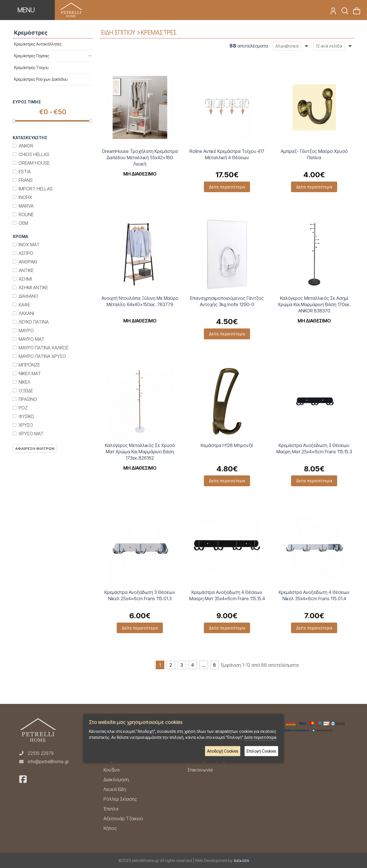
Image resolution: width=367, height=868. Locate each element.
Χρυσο (26, 425)
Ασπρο (26, 253)
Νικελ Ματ (30, 373)
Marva (26, 206)
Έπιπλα (111, 809)
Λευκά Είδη (115, 789)
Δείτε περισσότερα (227, 187)
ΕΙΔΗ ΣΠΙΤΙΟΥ (118, 33)
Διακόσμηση (116, 780)
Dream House (34, 163)
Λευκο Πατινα (34, 322)
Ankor (26, 146)
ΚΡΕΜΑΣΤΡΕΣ (159, 33)
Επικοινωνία (200, 770)
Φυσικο (26, 416)
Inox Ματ (29, 245)
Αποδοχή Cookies (223, 751)
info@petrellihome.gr (48, 762)
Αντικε (26, 270)
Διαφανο (29, 296)
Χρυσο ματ (31, 434)
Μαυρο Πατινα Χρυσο (42, 356)
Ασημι (25, 279)
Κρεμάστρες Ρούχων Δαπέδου (41, 79)
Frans (26, 180)
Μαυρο (26, 330)
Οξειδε (26, 391)
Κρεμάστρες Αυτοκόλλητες (38, 44)
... (204, 665)
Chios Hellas (34, 154)
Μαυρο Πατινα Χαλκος (44, 348)
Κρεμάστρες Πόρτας (32, 56)
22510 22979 (41, 753)
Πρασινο (28, 399)
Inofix (25, 197)
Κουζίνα (112, 770)
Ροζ (23, 408)
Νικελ (25, 382)
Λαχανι (26, 313)
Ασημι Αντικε (33, 288)
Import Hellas (36, 189)
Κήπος (110, 828)
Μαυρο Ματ (32, 339)
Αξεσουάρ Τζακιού (123, 818)
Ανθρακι (28, 262)
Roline (26, 214)
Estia (25, 172)
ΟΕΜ (23, 223)
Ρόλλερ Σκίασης (120, 799)
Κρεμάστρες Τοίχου (31, 67)
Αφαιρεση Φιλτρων (35, 448)
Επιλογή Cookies (261, 751)
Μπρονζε (29, 365)
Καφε (24, 305)
